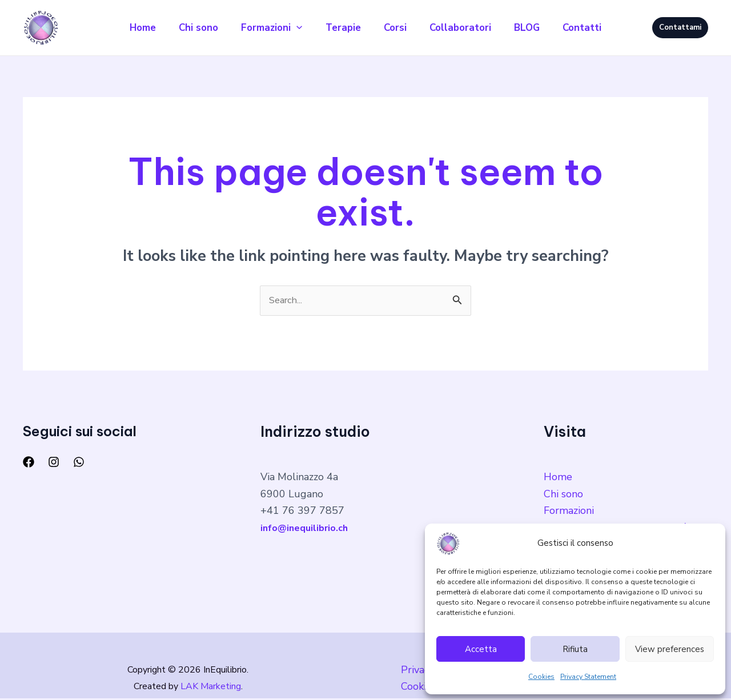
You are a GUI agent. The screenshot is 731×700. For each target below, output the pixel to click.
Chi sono (187, 28)
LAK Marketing (211, 688)
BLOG (538, 28)
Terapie (341, 28)
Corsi (397, 28)
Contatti (598, 28)
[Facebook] (29, 464)
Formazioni (265, 28)
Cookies (541, 677)
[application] (290, 28)
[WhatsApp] (79, 464)
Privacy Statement (588, 677)
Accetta (481, 649)
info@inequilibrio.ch (308, 529)
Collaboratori (467, 28)
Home (127, 28)
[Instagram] (54, 464)
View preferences (670, 649)
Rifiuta (575, 649)
